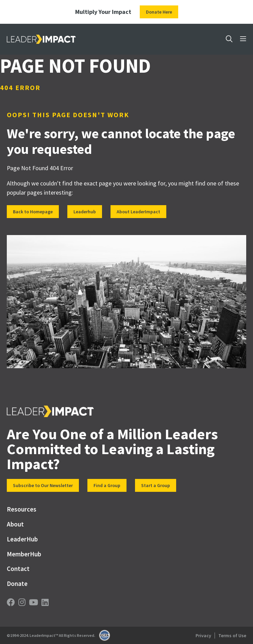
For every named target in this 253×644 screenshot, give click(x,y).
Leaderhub (85, 212)
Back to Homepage (33, 212)
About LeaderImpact (138, 212)
